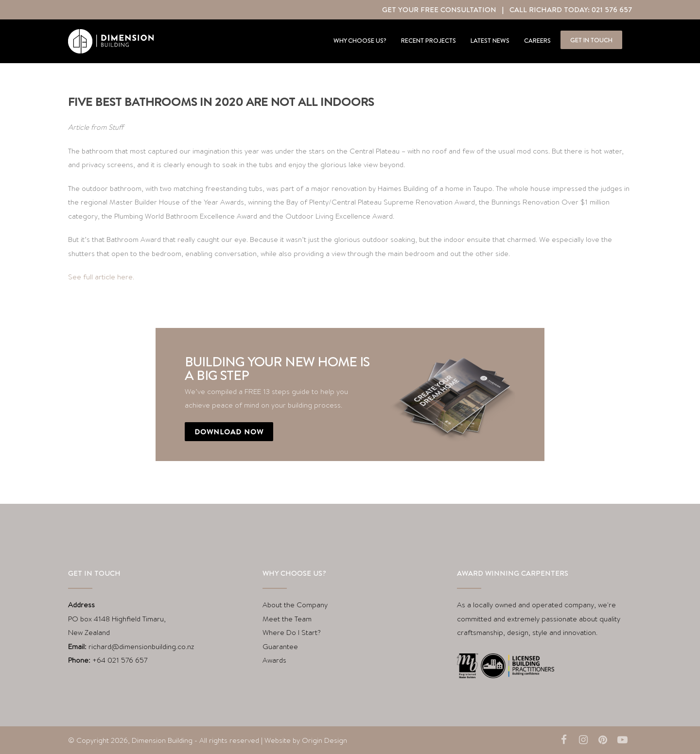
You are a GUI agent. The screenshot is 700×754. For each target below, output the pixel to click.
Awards (274, 660)
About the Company (295, 605)
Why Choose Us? (360, 40)
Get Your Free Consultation (439, 9)
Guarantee (280, 647)
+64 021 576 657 (120, 660)
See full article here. (101, 277)
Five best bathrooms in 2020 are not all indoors (221, 102)
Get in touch (591, 40)
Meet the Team (287, 619)
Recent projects (429, 40)
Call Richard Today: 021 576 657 (571, 9)
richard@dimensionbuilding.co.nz (141, 647)
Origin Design (324, 740)
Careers (537, 40)
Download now (229, 432)
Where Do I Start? (292, 633)
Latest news (490, 40)
